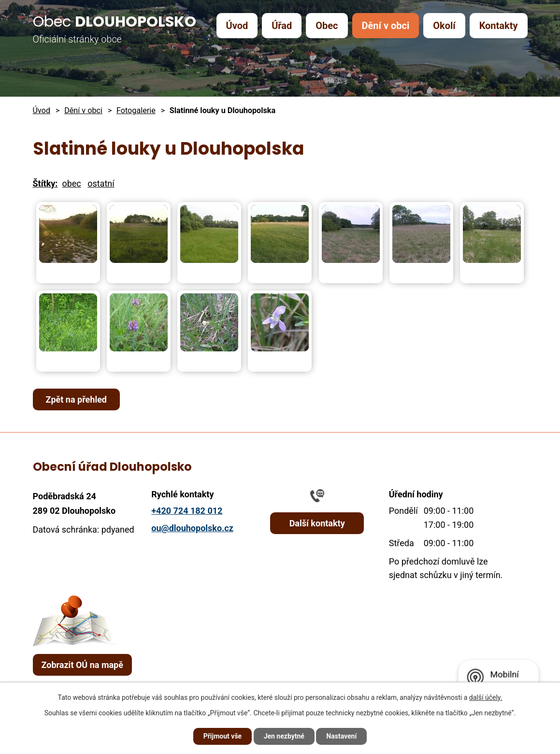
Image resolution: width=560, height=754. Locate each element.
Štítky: (45, 183)
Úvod (237, 26)
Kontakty (499, 26)
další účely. (486, 697)
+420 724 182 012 (187, 511)
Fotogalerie (136, 110)
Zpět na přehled (77, 399)
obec (71, 183)
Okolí (444, 26)
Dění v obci (385, 26)
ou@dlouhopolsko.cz (192, 528)
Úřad (282, 26)
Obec (327, 26)
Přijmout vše (223, 736)
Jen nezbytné (284, 736)
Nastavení (341, 736)
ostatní (101, 183)
